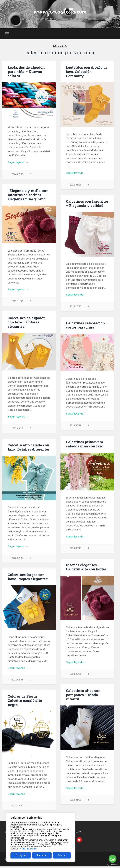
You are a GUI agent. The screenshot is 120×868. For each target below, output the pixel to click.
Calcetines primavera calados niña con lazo (85, 444)
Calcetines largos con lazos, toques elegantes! (28, 577)
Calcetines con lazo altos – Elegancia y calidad (87, 204)
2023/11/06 (17, 302)
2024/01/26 (75, 185)
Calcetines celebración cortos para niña (85, 325)
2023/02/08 (75, 675)
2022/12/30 (17, 806)
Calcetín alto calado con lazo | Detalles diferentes (29, 447)
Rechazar (42, 855)
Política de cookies (28, 849)
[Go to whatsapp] (112, 859)
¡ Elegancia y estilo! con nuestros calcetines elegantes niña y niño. (28, 195)
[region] (41, 837)
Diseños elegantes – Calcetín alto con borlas (86, 567)
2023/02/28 (17, 559)
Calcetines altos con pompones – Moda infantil (83, 695)
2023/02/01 (17, 680)
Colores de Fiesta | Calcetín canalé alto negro (25, 701)
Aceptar (62, 855)
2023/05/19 (75, 426)
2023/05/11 (75, 549)
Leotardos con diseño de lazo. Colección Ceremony (87, 72)
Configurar (21, 855)
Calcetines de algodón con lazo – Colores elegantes (27, 322)
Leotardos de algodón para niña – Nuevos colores (26, 72)
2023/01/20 (75, 801)
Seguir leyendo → (18, 162)
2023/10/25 (75, 307)
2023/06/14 (17, 429)
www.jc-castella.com (60, 11)
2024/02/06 (17, 174)
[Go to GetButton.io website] (112, 865)
